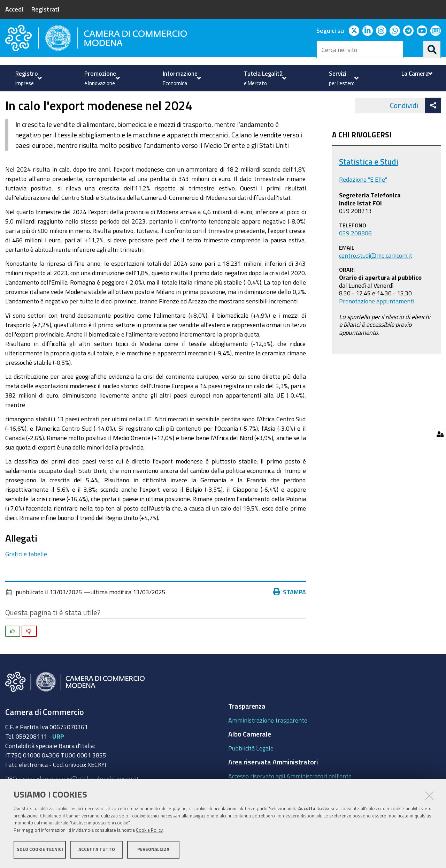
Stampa (290, 612)
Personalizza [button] (153, 850)
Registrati (45, 9)
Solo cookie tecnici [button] (40, 850)
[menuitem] (28, 78)
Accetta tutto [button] (97, 850)
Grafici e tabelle (26, 573)
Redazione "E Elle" (363, 199)
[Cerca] (432, 50)
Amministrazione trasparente (268, 740)
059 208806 (355, 252)
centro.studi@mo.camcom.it (376, 275)
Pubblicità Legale (251, 768)
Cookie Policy (149, 831)
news (148, 99)
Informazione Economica (51, 99)
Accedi (14, 9)
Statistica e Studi (369, 181)
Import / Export (113, 99)
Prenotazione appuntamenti (377, 320)
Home (10, 99)
